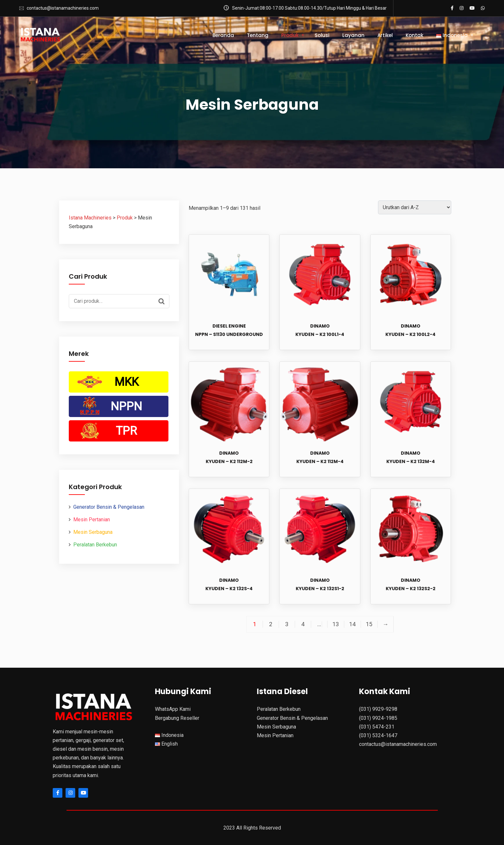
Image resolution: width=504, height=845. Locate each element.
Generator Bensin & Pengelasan (109, 507)
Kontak (414, 35)
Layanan (353, 35)
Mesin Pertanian (92, 520)
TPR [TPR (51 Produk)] (126, 431)
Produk (290, 35)
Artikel (385, 35)
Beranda (223, 35)
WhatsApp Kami (173, 709)
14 (352, 624)
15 (369, 624)
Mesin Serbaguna (93, 532)
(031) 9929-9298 (378, 709)
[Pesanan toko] (415, 207)
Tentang (258, 35)
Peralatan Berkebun (95, 545)
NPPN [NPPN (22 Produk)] (126, 406)
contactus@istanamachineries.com (63, 8)
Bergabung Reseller (177, 718)
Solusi (322, 35)
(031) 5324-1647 (378, 735)
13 (336, 624)
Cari (163, 301)
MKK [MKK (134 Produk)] (126, 382)
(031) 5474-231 (377, 727)
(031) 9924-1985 (378, 718)
